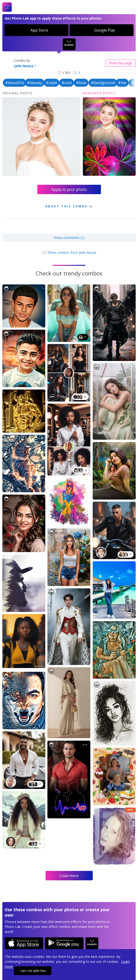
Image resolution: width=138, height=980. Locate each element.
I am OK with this (33, 971)
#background (103, 83)
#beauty (34, 83)
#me (122, 83)
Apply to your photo (69, 189)
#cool (67, 83)
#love (81, 83)
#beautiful (15, 83)
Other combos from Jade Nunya (69, 252)
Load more (69, 876)
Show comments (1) (69, 238)
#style (52, 83)
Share (120, 63)
